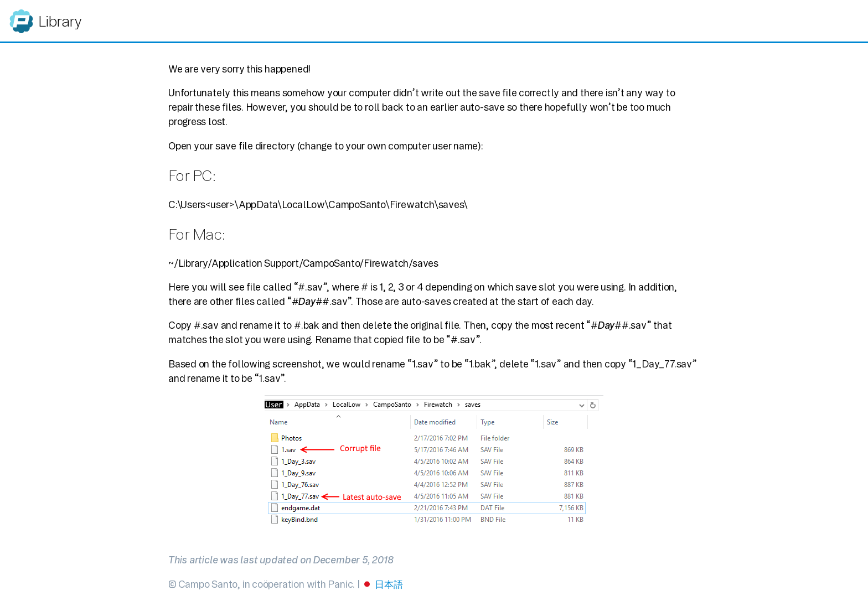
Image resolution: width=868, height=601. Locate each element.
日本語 (389, 584)
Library (60, 21)
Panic (21, 16)
